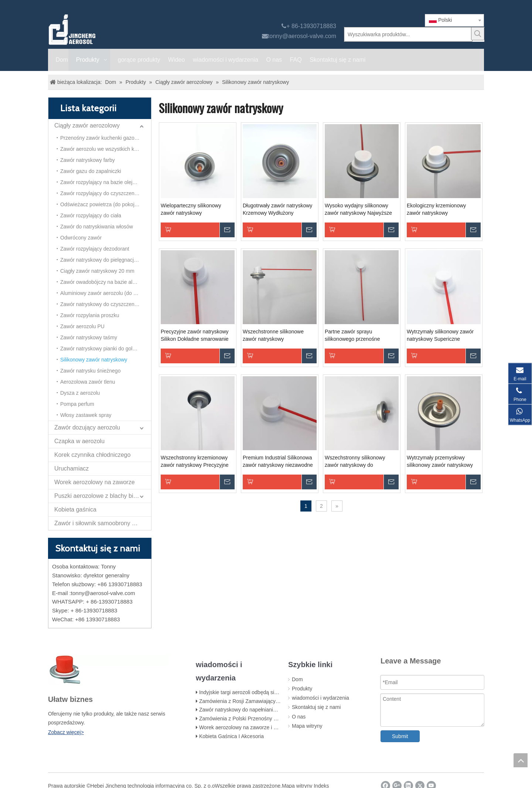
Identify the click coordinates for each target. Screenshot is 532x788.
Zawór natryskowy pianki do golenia (101, 349)
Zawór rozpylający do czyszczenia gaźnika (106, 193)
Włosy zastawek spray (86, 415)
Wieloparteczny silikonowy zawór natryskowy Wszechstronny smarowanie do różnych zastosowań (197, 210)
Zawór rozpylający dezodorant (95, 249)
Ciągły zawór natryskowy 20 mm (97, 271)
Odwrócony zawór (81, 238)
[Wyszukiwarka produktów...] (408, 34)
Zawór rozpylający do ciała (91, 215)
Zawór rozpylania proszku (90, 315)
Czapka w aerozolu (79, 441)
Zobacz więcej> (66, 732)
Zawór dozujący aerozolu (87, 427)
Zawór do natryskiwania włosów (97, 227)
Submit (400, 736)
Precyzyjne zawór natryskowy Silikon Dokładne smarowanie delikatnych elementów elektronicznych (195, 336)
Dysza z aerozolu (80, 393)
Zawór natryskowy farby (88, 160)
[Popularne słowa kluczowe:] (478, 34)
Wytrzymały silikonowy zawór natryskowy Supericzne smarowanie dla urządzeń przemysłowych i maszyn (440, 336)
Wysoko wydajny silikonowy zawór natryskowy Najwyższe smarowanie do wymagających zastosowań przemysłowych (360, 210)
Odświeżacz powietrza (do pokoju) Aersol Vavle (106, 204)
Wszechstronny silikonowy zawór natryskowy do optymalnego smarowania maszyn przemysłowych (355, 462)
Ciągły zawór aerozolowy (87, 125)
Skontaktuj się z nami (316, 707)
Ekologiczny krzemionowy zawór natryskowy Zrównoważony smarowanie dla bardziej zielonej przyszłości (443, 210)
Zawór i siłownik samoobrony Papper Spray (103, 523)
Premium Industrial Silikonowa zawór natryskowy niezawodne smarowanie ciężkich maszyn (278, 462)
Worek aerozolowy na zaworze (95, 482)
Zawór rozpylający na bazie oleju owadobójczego (106, 182)
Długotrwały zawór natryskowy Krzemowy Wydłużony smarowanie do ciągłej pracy (277, 210)
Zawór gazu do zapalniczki (91, 171)
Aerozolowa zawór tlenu (88, 382)
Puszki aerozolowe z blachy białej (98, 496)
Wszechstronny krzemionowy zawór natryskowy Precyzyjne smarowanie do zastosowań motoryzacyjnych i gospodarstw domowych (197, 462)
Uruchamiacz (71, 468)
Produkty (302, 689)
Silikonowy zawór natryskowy (94, 360)
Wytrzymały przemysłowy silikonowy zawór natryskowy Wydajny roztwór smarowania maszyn (441, 462)
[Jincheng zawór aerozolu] (111, 30)
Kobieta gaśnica (75, 510)
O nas (299, 717)
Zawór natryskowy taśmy (89, 337)
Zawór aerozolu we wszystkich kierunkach (106, 149)
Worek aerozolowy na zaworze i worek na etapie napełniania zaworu (278, 727)
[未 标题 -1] (108, 670)
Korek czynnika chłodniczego (92, 455)
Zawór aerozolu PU (82, 326)
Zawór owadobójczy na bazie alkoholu (104, 282)
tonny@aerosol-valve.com (302, 36)
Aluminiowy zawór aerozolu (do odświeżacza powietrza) (106, 293)
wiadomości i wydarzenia (320, 698)
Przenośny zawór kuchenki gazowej (101, 138)
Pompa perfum (77, 404)
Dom (297, 679)
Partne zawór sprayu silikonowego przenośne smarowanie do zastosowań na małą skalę (360, 336)
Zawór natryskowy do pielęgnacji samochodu (106, 260)
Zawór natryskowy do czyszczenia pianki (106, 304)
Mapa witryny (307, 726)
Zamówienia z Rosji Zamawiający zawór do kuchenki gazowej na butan (280, 701)
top (521, 760)
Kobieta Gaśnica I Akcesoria (231, 736)
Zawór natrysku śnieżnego (90, 371)
